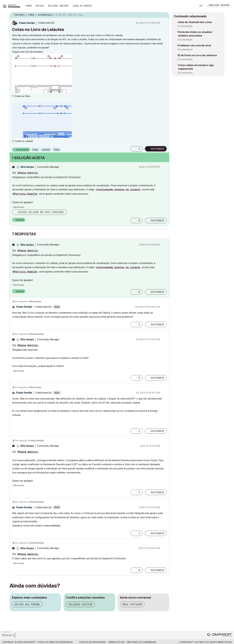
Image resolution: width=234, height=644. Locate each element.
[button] (42, 73)
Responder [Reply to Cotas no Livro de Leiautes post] (157, 149)
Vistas (57, 150)
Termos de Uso (116, 642)
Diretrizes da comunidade (142, 642)
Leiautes (46, 150)
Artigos (40, 6)
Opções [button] (165, 15)
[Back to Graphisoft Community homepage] (12, 6)
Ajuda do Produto (82, 6)
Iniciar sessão (219, 5)
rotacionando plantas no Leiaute (118, 190)
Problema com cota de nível (194, 45)
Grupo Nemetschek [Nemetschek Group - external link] (221, 642)
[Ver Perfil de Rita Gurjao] (27, 167)
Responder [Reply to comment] (157, 220)
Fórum (29, 6)
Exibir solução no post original (41, 212)
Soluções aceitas (80, 604)
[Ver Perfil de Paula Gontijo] (27, 23)
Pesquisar (192, 6)
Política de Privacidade (93, 642)
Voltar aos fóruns (27, 604)
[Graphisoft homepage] (220, 635)
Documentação (185, 26)
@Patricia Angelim (25, 194)
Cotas (35, 150)
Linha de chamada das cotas (195, 22)
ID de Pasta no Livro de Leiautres (197, 55)
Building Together (58, 6)
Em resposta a (28, 301)
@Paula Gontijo (28, 173)
